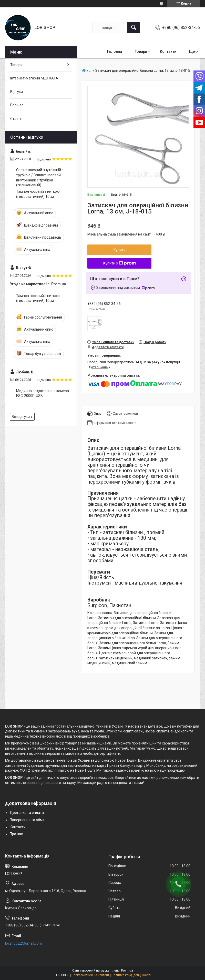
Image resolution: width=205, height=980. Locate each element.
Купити (120, 250)
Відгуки (17, 92)
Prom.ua (127, 971)
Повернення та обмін (28, 820)
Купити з (120, 263)
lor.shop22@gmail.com (24, 943)
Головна (115, 52)
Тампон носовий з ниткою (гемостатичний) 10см (38, 194)
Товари (141, 52)
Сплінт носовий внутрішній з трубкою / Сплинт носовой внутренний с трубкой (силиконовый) (40, 177)
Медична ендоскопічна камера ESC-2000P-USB (43, 393)
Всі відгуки (21, 417)
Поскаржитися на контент (90, 975)
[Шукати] (134, 28)
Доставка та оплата (27, 813)
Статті (16, 119)
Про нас (17, 105)
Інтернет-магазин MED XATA (34, 78)
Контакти (168, 52)
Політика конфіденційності (131, 975)
